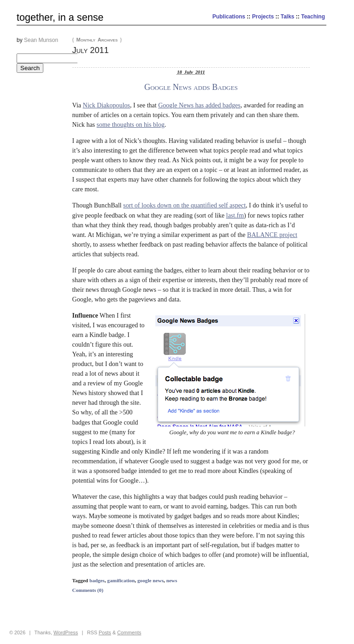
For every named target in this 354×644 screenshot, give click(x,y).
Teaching (313, 17)
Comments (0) (88, 590)
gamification (121, 580)
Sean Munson (41, 40)
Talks (288, 17)
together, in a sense (60, 17)
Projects (263, 17)
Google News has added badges (199, 105)
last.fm (235, 215)
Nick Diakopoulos (107, 105)
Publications (229, 17)
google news (150, 580)
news (172, 580)
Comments (129, 632)
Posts (105, 632)
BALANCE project (272, 235)
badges (97, 580)
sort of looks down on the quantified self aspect (184, 205)
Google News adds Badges (191, 87)
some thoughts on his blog (131, 124)
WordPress (66, 632)
